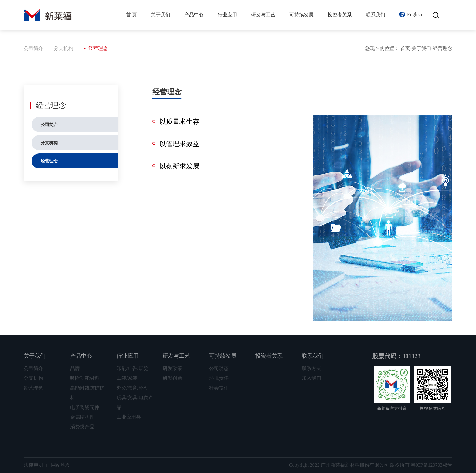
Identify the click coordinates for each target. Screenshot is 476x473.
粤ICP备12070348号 (432, 465)
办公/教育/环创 (133, 388)
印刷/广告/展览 (133, 368)
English (415, 14)
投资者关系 (340, 15)
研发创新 (172, 378)
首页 (405, 48)
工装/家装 (127, 378)
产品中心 (194, 15)
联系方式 (311, 368)
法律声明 (33, 465)
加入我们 (311, 378)
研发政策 (172, 368)
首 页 (131, 15)
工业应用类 (129, 417)
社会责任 (219, 388)
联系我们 (376, 15)
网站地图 (61, 465)
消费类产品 (82, 427)
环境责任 (219, 378)
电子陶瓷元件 (85, 407)
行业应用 (227, 15)
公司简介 (33, 48)
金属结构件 (82, 417)
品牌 (75, 368)
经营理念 (98, 48)
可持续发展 (301, 15)
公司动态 (219, 368)
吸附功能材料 (85, 378)
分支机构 (63, 48)
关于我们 (161, 15)
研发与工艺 (263, 15)
